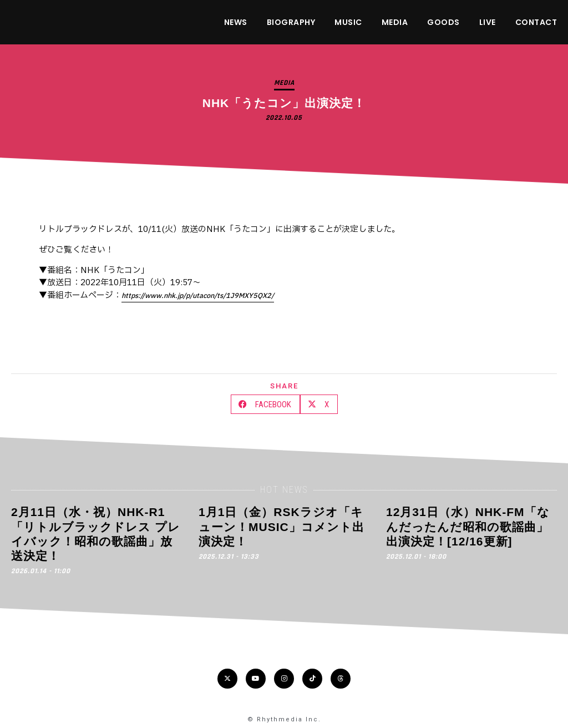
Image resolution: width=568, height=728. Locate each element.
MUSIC (348, 22)
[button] (265, 404)
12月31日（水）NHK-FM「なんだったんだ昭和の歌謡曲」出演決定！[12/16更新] (468, 527)
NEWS (236, 22)
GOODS (443, 22)
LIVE (488, 22)
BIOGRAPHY (291, 22)
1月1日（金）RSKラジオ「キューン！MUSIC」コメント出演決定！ (282, 527)
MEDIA (395, 22)
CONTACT (536, 22)
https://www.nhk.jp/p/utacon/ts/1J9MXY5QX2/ (198, 296)
